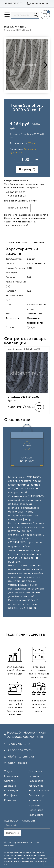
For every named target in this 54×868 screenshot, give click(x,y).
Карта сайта (36, 815)
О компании (11, 776)
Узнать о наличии (18, 208)
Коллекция (27, 460)
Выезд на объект (39, 791)
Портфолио (11, 796)
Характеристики (17, 243)
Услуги (8, 771)
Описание (38, 243)
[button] (46, 65)
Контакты (10, 800)
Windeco (33, 143)
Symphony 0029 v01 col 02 (24, 397)
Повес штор (36, 810)
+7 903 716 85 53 (14, 3)
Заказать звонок (39, 4)
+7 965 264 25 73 (16, 196)
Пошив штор (36, 796)
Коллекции (11, 791)
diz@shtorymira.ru (21, 757)
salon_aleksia (18, 763)
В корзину (27, 169)
